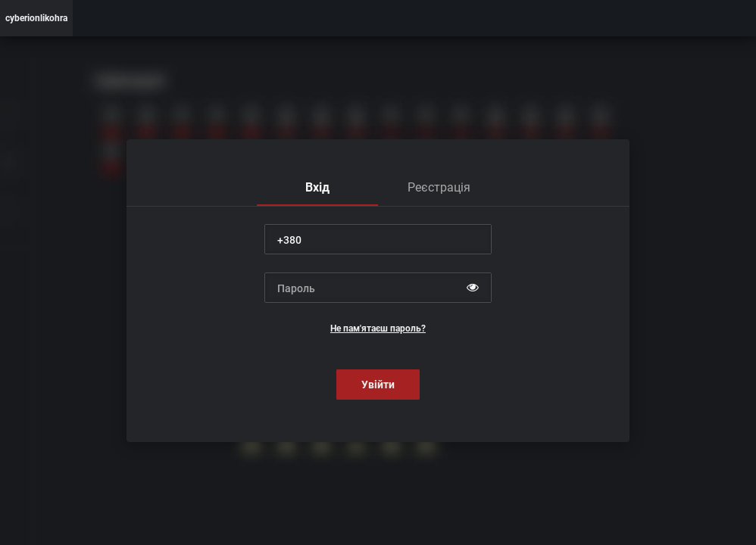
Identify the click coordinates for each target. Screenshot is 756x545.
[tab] (317, 188)
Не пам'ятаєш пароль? (378, 329)
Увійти (378, 385)
